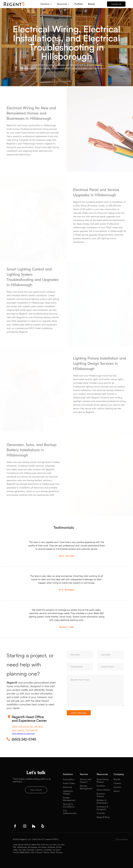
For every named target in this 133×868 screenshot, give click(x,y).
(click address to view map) (23, 733)
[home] (14, 4)
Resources (102, 774)
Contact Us (116, 4)
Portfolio (79, 4)
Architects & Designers (102, 808)
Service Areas (122, 839)
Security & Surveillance (69, 805)
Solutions (68, 774)
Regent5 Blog (103, 817)
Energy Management (69, 799)
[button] (46, 3)
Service (84, 774)
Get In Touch (36, 790)
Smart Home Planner (103, 781)
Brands (91, 4)
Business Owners (101, 795)
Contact (117, 787)
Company (119, 774)
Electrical (67, 787)
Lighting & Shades (68, 792)
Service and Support (86, 781)
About (116, 791)
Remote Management (86, 787)
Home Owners (103, 790)
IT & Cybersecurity (70, 812)
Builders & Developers (102, 801)
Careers (117, 783)
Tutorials (101, 813)
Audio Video (69, 783)
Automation (69, 779)
